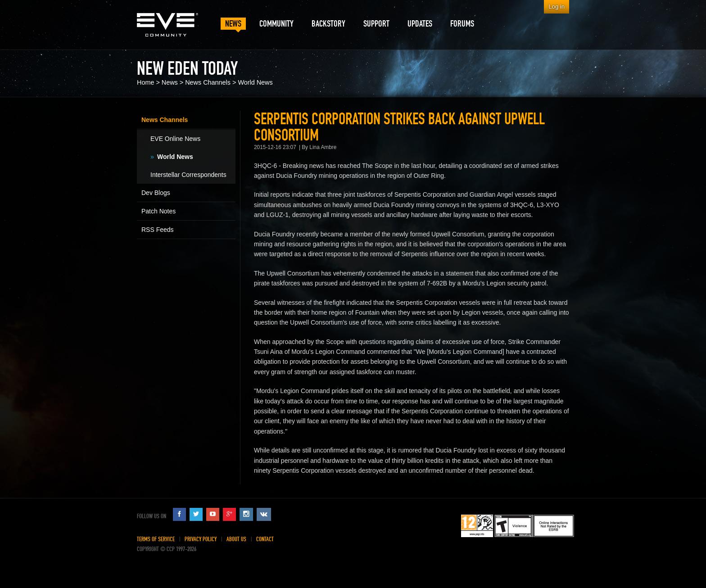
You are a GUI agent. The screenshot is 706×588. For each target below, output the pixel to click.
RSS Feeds (158, 230)
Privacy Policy (201, 539)
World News (255, 82)
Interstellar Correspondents (188, 175)
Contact (265, 539)
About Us (236, 539)
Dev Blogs (156, 193)
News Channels (208, 82)
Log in (557, 7)
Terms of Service (156, 539)
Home (145, 82)
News (170, 82)
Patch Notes (158, 211)
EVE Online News (175, 139)
